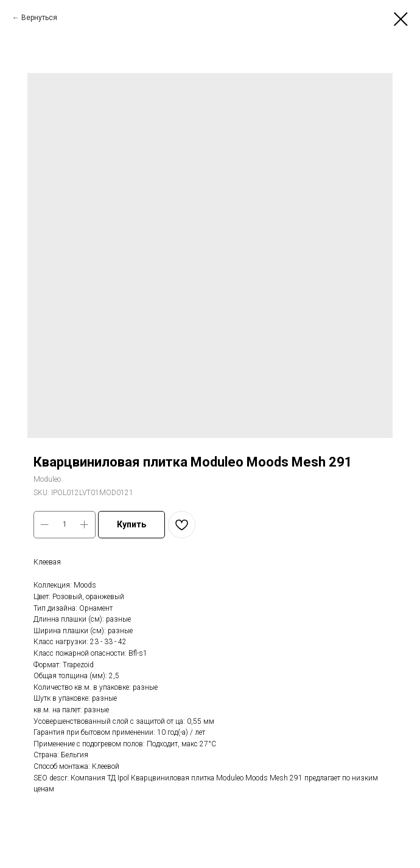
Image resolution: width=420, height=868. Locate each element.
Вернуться (39, 18)
